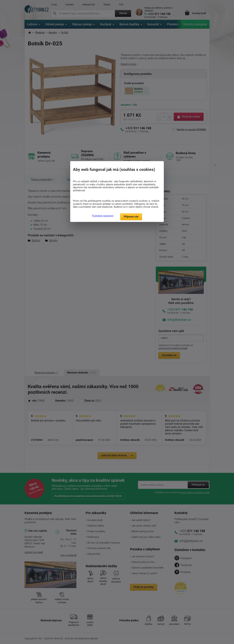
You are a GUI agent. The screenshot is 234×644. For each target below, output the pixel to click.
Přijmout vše (131, 217)
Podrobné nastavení (103, 216)
